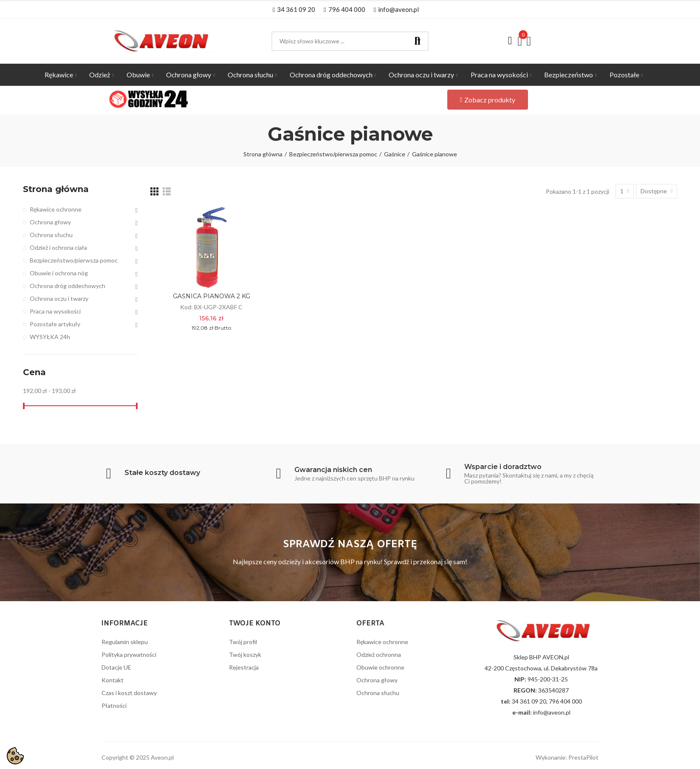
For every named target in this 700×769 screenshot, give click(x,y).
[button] (294, 9)
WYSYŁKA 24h (50, 337)
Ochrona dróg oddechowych (68, 286)
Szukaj (418, 41)
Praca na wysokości (55, 311)
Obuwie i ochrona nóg (59, 273)
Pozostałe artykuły (55, 324)
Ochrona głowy (50, 222)
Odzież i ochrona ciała (58, 247)
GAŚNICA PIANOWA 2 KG (212, 296)
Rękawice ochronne (56, 209)
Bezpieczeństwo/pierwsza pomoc (74, 260)
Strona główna (56, 189)
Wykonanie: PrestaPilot (567, 757)
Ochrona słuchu (51, 235)
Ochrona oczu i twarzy (59, 298)
